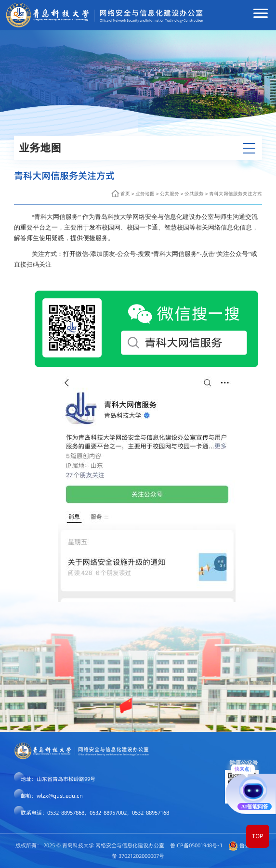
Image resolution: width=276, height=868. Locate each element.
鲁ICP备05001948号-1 (196, 845)
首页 (125, 194)
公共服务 (170, 194)
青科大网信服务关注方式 (236, 194)
